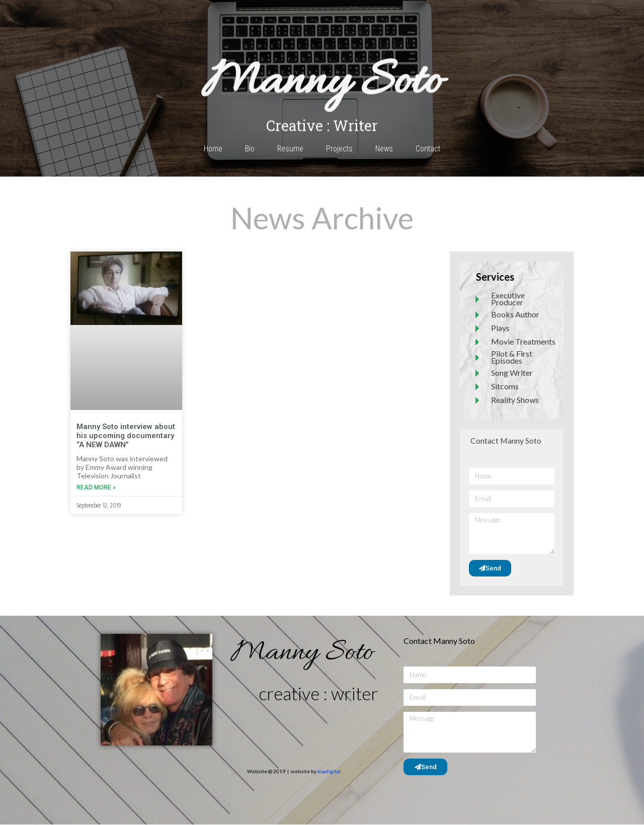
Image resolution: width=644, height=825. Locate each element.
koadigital (329, 772)
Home (212, 149)
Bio (249, 149)
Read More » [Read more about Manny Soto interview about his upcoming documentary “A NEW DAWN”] (96, 487)
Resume (290, 149)
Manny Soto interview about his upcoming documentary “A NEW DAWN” (126, 436)
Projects (339, 149)
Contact (428, 149)
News (384, 149)
